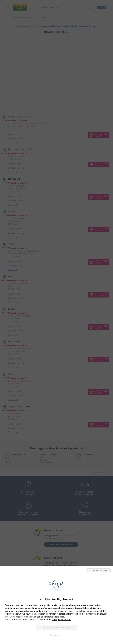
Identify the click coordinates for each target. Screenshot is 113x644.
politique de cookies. (62, 619)
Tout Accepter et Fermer (57, 628)
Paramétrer (56, 635)
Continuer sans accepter (99, 570)
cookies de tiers (38, 611)
